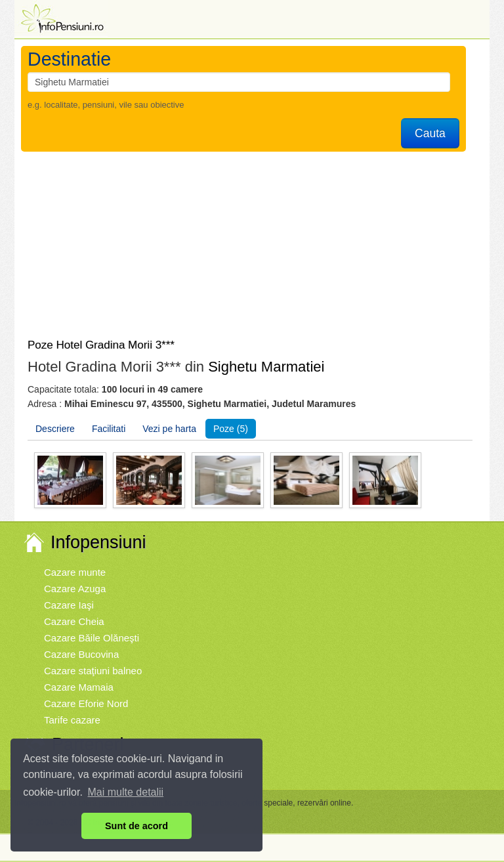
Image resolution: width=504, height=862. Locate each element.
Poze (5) (231, 429)
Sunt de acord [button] (136, 826)
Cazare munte (75, 572)
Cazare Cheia (74, 621)
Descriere (55, 429)
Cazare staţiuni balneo (93, 671)
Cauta (430, 133)
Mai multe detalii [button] (126, 792)
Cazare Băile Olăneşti (92, 638)
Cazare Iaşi (69, 605)
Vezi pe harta (169, 429)
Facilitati (109, 429)
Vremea (61, 771)
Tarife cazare (72, 720)
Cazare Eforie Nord (86, 703)
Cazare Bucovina (81, 654)
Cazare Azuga (75, 589)
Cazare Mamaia (79, 687)
